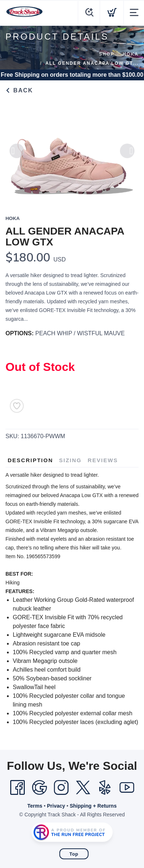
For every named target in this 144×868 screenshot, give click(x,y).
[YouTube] (127, 788)
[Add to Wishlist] (17, 406)
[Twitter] (83, 788)
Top (74, 854)
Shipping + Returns (93, 806)
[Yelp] (105, 788)
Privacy (56, 806)
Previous (17, 155)
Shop (107, 54)
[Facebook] (17, 788)
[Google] (39, 788)
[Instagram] (61, 788)
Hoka (131, 54)
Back (19, 90)
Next (127, 155)
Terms (35, 806)
